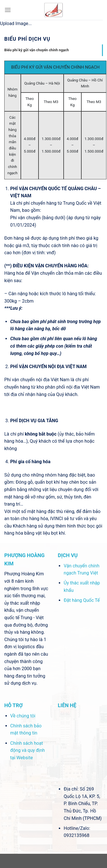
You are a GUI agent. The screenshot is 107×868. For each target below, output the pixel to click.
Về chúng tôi (23, 716)
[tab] (53, 50)
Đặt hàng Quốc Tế (82, 600)
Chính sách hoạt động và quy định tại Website (28, 750)
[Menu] (8, 10)
